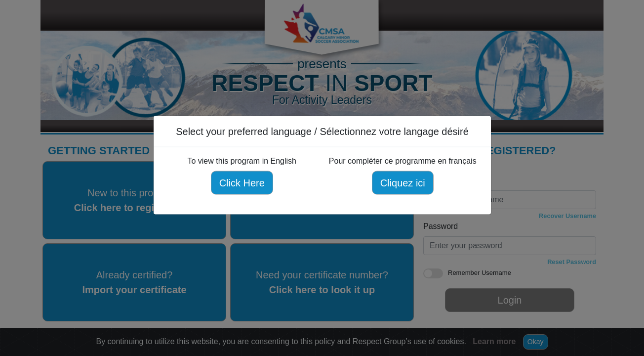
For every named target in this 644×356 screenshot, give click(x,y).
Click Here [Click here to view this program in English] (241, 183)
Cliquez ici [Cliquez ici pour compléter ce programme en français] (402, 183)
